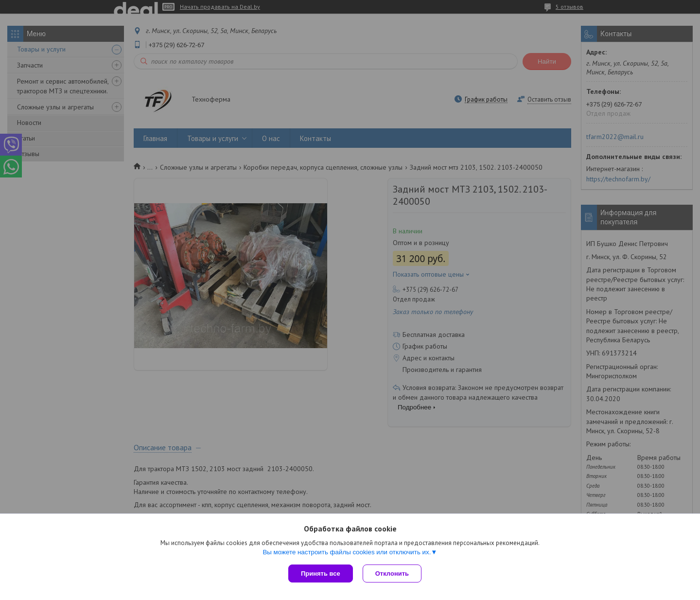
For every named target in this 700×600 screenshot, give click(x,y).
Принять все (321, 574)
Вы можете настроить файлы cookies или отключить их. (347, 552)
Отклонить (392, 574)
